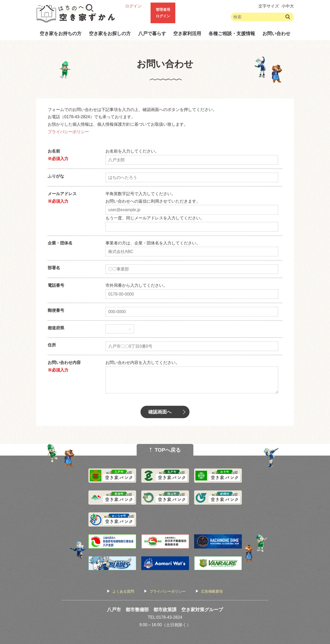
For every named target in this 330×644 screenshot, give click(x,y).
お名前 (54, 151)
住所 (52, 345)
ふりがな (56, 176)
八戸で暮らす (152, 34)
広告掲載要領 (212, 591)
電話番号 (56, 285)
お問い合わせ (276, 34)
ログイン (133, 6)
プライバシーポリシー (68, 132)
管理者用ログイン (163, 13)
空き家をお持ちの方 (61, 34)
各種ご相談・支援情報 (232, 34)
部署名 (54, 268)
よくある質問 (123, 591)
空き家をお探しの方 (110, 34)
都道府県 (56, 328)
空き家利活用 (187, 34)
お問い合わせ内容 (64, 363)
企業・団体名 (60, 243)
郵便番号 (56, 310)
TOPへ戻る (168, 450)
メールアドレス (62, 194)
